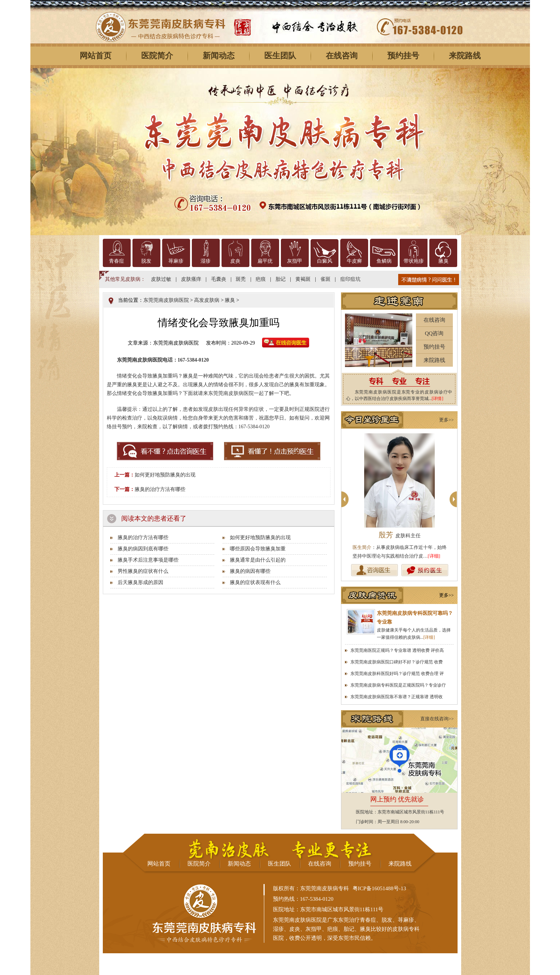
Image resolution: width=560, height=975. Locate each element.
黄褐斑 (303, 279)
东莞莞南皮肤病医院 (166, 300)
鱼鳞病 (384, 261)
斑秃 (241, 279)
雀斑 (325, 279)
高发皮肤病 (207, 300)
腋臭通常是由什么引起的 (258, 560)
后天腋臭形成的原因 (140, 582)
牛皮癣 (354, 261)
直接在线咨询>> (437, 719)
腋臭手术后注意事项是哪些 (148, 560)
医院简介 (157, 56)
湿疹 (206, 261)
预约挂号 (403, 56)
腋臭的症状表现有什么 (255, 582)
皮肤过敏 (161, 279)
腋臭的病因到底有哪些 (143, 549)
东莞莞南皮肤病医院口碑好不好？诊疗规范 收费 (397, 662)
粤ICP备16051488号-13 (379, 888)
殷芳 (400, 535)
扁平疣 (265, 261)
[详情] (438, 399)
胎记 (281, 279)
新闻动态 (219, 56)
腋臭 (443, 261)
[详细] (434, 556)
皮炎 (235, 261)
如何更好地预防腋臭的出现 (165, 475)
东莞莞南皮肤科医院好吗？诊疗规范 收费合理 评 (397, 674)
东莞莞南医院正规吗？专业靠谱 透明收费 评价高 (397, 650)
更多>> (447, 420)
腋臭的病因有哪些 (250, 571)
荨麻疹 (176, 261)
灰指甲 (295, 261)
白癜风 (325, 261)
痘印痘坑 (350, 279)
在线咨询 (342, 56)
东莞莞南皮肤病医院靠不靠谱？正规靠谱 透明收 (397, 697)
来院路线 (465, 56)
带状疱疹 (414, 261)
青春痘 (117, 261)
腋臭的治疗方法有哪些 (160, 489)
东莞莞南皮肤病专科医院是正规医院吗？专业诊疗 (398, 685)
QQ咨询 (434, 333)
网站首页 (96, 56)
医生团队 (280, 56)
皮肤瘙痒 (191, 279)
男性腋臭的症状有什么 (143, 571)
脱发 (146, 261)
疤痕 (261, 279)
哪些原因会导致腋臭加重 (258, 549)
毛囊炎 (219, 279)
